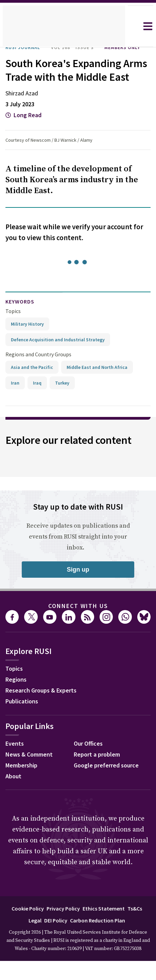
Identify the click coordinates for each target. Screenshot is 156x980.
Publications (24, 721)
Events (15, 764)
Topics (13, 331)
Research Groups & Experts (46, 711)
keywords (23, 321)
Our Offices (90, 764)
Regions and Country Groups (39, 374)
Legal (31, 940)
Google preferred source (109, 785)
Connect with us (78, 625)
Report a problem (99, 775)
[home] (64, 26)
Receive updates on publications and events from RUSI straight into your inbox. (78, 556)
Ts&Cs (139, 928)
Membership (23, 785)
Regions (18, 700)
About (14, 796)
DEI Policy (54, 940)
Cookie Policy (24, 928)
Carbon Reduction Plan (100, 940)
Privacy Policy (63, 928)
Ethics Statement (106, 928)
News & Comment (31, 775)
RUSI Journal (25, 47)
